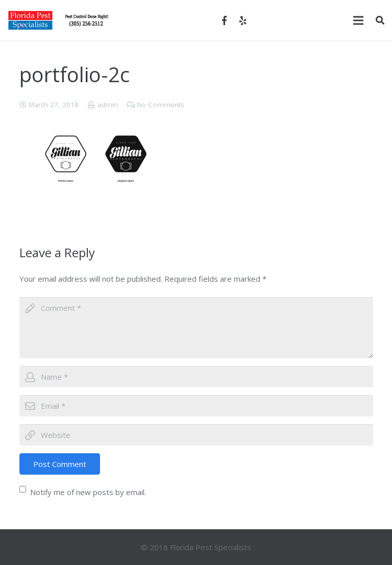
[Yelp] (243, 20)
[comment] (196, 328)
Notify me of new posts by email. (88, 492)
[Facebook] (225, 20)
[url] (196, 435)
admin (108, 105)
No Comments (161, 105)
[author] (196, 377)
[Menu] (358, 20)
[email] (196, 406)
